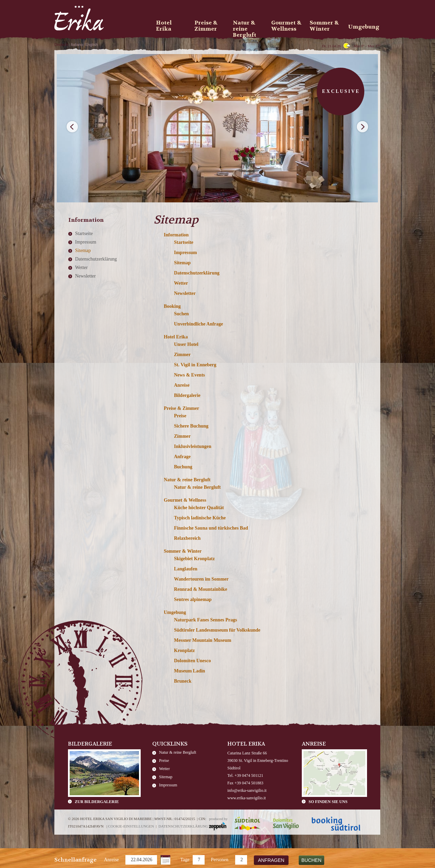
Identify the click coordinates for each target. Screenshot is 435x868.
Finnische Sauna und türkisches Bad (211, 528)
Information (176, 235)
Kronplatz (184, 650)
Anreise (111, 860)
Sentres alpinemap (193, 599)
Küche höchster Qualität (199, 508)
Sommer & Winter (183, 551)
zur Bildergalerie (97, 802)
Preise (180, 416)
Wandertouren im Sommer (201, 579)
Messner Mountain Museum (203, 640)
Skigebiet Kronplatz (194, 559)
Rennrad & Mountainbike (201, 589)
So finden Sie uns (328, 802)
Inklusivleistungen (193, 446)
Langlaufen (186, 569)
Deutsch (61, 45)
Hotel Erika (176, 337)
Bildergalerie (187, 395)
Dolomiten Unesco (193, 661)
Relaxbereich (187, 538)
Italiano (77, 45)
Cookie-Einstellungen (131, 826)
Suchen (181, 314)
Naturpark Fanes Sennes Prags (206, 620)
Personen (220, 860)
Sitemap (182, 263)
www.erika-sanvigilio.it (247, 798)
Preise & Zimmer (181, 408)
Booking (172, 306)
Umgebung (175, 612)
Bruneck (183, 681)
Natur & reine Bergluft (187, 480)
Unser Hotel (186, 344)
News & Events (189, 375)
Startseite (184, 242)
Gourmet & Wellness (185, 500)
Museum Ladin (189, 671)
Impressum (185, 253)
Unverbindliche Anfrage (198, 324)
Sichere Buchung (191, 426)
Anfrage (182, 457)
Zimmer (182, 355)
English (91, 45)
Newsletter (185, 293)
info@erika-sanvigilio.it (247, 790)
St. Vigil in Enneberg (195, 365)
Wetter (181, 283)
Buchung (183, 467)
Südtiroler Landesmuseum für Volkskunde (217, 630)
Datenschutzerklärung (197, 273)
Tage (185, 860)
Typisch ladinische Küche (200, 518)
